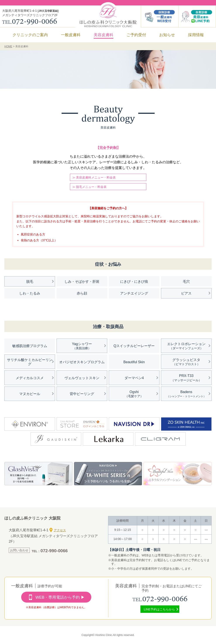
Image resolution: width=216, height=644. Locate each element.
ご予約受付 (136, 35)
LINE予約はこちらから (159, 609)
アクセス (58, 530)
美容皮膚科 (104, 35)
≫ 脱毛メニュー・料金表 (90, 187)
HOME (8, 46)
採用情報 (196, 35)
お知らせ (167, 35)
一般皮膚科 (71, 35)
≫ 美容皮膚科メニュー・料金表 (94, 177)
